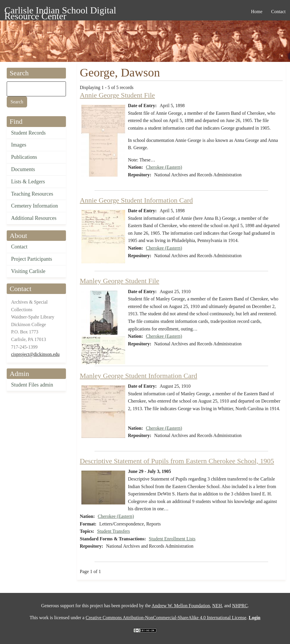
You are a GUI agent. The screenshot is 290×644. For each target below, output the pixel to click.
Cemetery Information (34, 206)
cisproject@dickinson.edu (35, 354)
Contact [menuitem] (278, 12)
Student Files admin (32, 385)
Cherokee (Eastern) (164, 167)
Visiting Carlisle (28, 271)
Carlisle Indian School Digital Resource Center (60, 11)
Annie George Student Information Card (136, 200)
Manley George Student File (120, 281)
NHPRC (240, 606)
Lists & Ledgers (28, 182)
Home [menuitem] (257, 12)
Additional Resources (34, 218)
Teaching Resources (32, 194)
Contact (19, 247)
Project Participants (32, 259)
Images (19, 145)
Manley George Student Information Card (139, 376)
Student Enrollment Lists (172, 539)
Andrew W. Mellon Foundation (181, 606)
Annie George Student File (118, 95)
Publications (24, 157)
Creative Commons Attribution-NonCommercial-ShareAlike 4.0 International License (166, 618)
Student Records (28, 133)
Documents (23, 169)
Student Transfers (113, 531)
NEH (217, 606)
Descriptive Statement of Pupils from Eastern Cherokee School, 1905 (177, 461)
